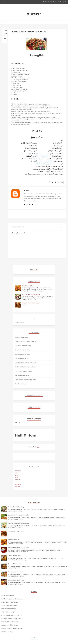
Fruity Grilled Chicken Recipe (31, 294)
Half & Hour (26, 435)
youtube (17, 486)
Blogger (38, 447)
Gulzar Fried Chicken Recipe (31, 303)
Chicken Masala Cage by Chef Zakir (25, 363)
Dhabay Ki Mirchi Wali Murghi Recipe (26, 367)
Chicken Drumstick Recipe (23, 354)
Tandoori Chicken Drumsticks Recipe (25, 380)
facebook (18, 471)
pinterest (18, 480)
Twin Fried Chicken (28, 286)
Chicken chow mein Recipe (23, 350)
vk (16, 482)
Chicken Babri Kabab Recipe (23, 346)
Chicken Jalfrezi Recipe (22, 358)
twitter (17, 473)
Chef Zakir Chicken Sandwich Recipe (26, 341)
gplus (17, 475)
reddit (17, 477)
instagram (18, 484)
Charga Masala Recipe (22, 337)
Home (4, 2)
